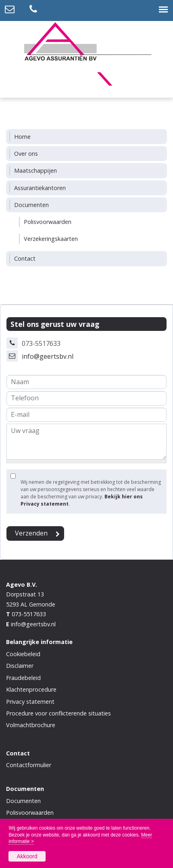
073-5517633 (29, 614)
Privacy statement (30, 702)
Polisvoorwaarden (30, 813)
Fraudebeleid (23, 678)
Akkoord (27, 856)
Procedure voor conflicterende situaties (58, 713)
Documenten (23, 801)
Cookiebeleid (23, 654)
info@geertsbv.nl (48, 356)
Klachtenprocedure (31, 689)
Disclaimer (20, 666)
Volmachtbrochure (31, 725)
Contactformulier (29, 765)
